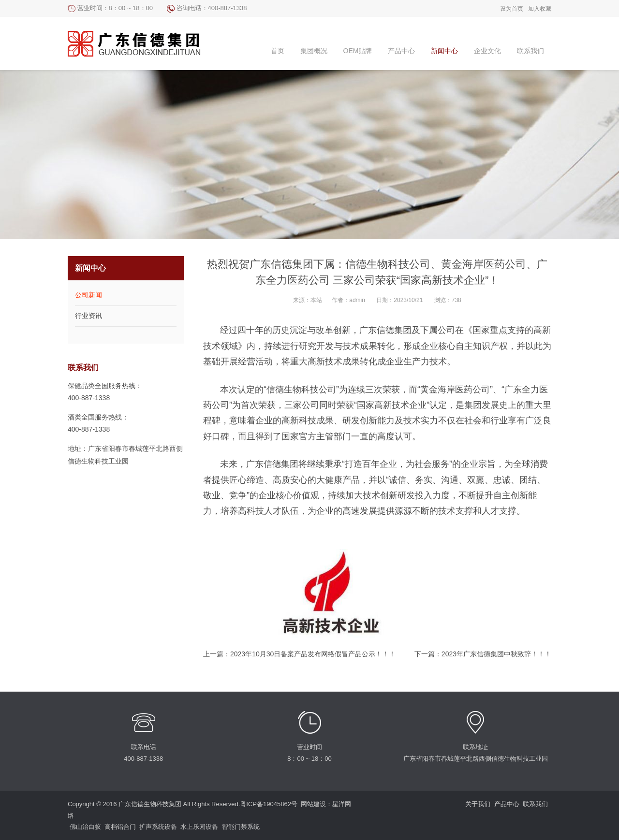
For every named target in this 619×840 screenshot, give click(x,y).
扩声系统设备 (158, 827)
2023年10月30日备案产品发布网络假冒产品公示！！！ (313, 654)
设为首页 (512, 9)
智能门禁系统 (241, 827)
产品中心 (507, 804)
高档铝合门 (120, 827)
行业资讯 (88, 316)
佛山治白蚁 (85, 827)
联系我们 (535, 804)
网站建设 (313, 804)
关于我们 (478, 804)
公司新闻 (88, 295)
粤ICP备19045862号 (269, 804)
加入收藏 (540, 9)
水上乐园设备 (199, 827)
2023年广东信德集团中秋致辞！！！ (496, 654)
